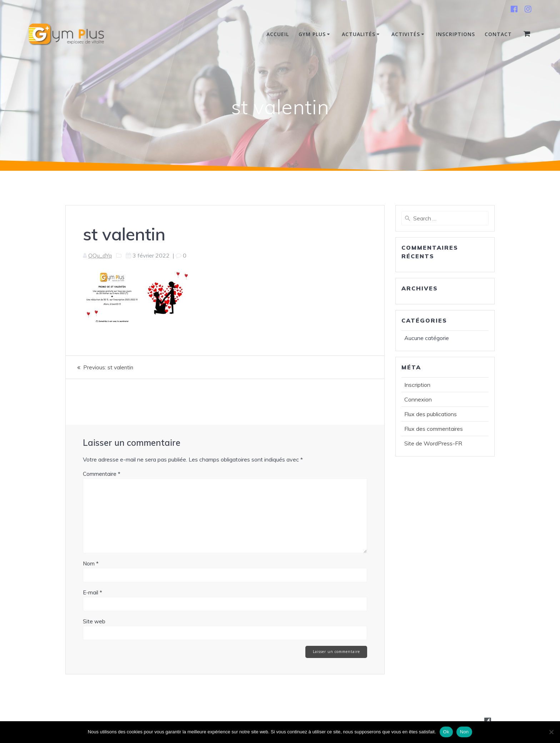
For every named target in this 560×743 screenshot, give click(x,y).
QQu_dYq (100, 255)
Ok (446, 732)
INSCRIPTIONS (456, 34)
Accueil (278, 34)
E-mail (92, 592)
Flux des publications (431, 414)
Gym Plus (312, 34)
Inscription (417, 385)
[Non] (551, 732)
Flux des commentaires (434, 429)
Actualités (359, 34)
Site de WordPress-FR (433, 443)
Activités (406, 34)
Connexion (418, 399)
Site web (94, 621)
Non (464, 732)
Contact (498, 34)
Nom (91, 564)
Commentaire (102, 474)
